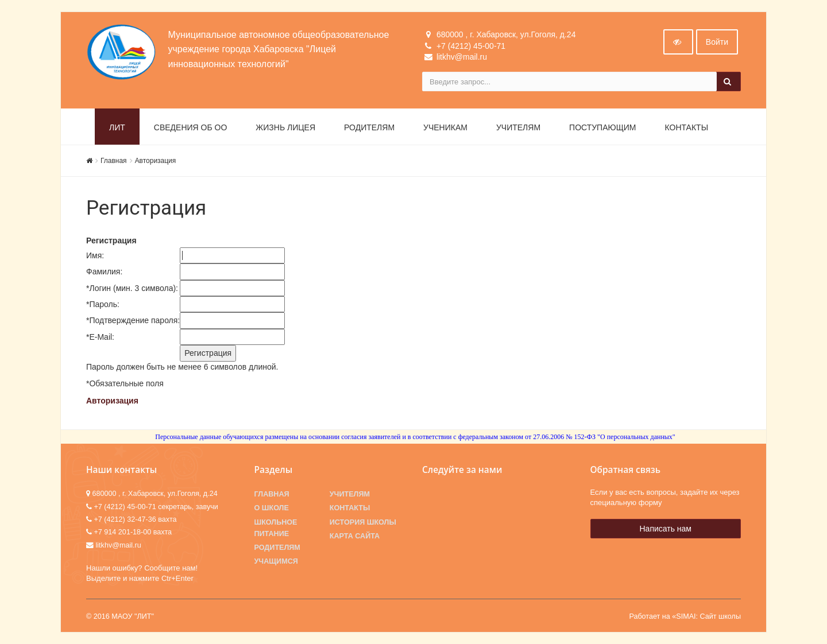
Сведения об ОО (191, 127)
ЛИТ (117, 127)
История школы (363, 522)
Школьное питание (276, 528)
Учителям (518, 127)
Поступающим (602, 127)
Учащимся (276, 561)
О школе (272, 508)
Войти (717, 42)
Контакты (687, 127)
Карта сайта (355, 536)
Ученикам (445, 127)
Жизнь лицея (285, 127)
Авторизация (156, 161)
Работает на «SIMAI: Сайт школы (685, 616)
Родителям (369, 127)
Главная (114, 161)
